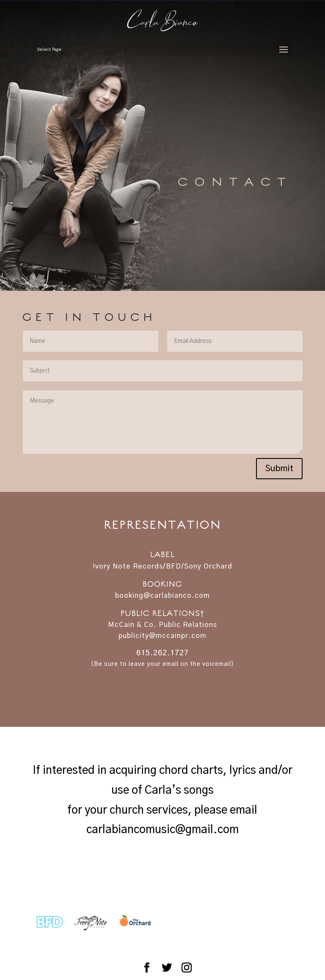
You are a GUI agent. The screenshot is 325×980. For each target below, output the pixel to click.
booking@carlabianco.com (162, 596)
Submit (279, 469)
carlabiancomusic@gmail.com (162, 830)
